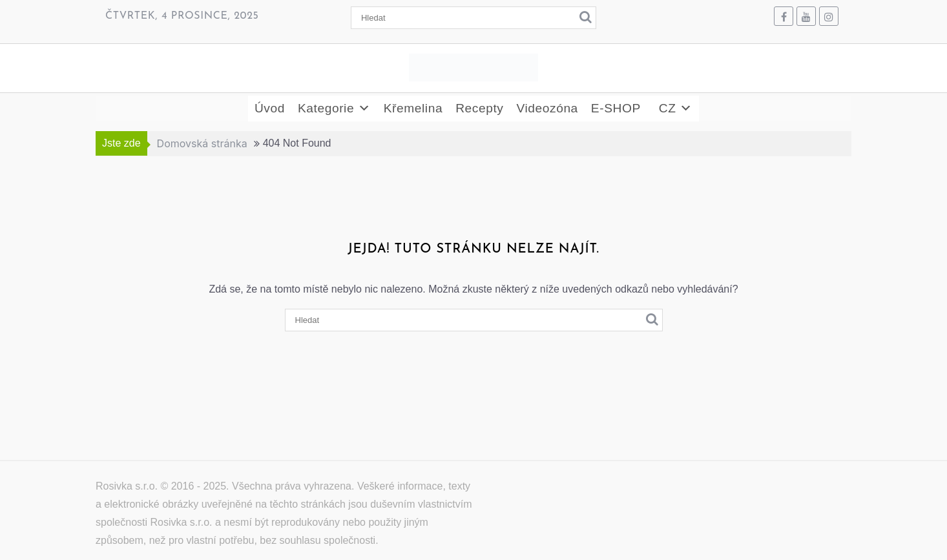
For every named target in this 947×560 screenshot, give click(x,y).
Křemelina (413, 108)
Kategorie (334, 109)
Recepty (479, 108)
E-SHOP (616, 108)
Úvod (270, 108)
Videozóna (547, 108)
